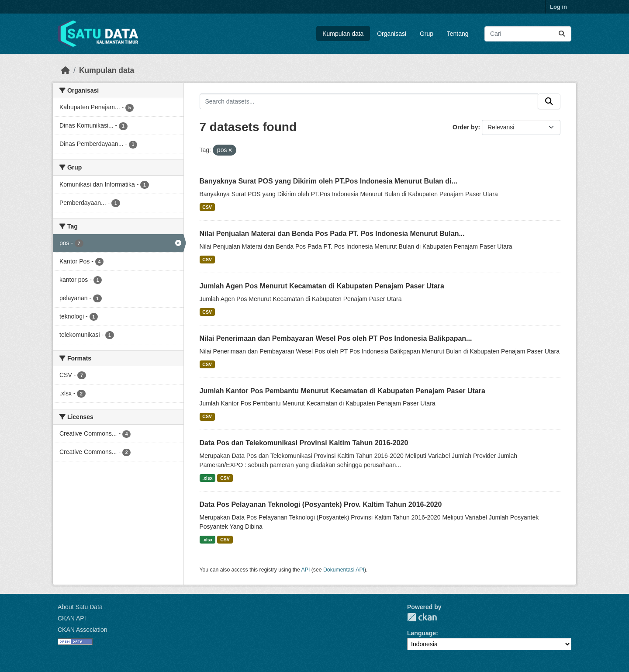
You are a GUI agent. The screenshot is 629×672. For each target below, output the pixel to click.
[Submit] (562, 34)
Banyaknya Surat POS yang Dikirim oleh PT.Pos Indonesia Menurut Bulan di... (328, 181)
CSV (207, 207)
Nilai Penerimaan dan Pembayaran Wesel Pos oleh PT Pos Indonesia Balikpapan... (336, 338)
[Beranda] (66, 70)
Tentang (458, 34)
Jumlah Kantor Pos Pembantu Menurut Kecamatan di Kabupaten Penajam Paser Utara (342, 391)
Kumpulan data (343, 34)
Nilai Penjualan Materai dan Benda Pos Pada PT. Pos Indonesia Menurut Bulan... (332, 234)
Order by (465, 127)
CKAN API (72, 618)
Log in (558, 7)
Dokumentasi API (344, 570)
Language (422, 633)
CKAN (422, 617)
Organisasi (392, 34)
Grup (427, 34)
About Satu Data (80, 607)
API (306, 570)
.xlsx (207, 478)
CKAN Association (83, 630)
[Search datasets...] (528, 34)
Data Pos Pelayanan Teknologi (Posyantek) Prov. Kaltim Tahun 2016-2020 (321, 504)
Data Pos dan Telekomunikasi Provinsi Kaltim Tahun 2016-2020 (304, 443)
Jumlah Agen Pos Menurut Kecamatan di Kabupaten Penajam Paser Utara (322, 286)
